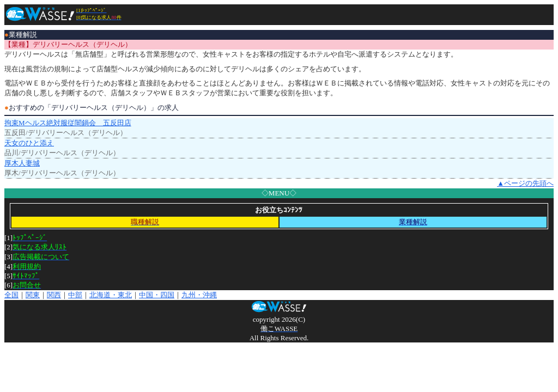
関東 (33, 295)
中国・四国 (157, 295)
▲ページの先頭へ (525, 183)
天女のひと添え (29, 143)
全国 (11, 295)
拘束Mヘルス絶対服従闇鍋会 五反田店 (68, 123)
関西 (54, 295)
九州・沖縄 (199, 295)
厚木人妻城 (22, 163)
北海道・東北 (111, 295)
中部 (75, 295)
